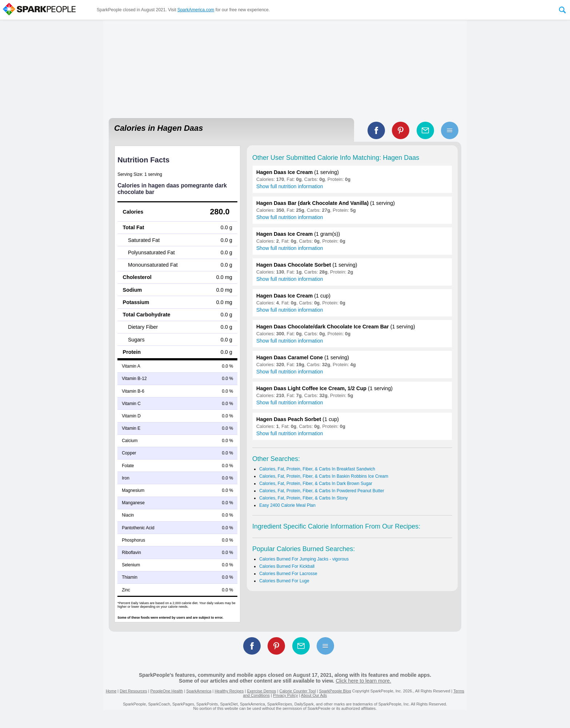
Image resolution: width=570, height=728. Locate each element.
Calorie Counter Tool (298, 691)
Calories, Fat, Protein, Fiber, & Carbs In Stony (303, 498)
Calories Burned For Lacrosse (288, 574)
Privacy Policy (285, 695)
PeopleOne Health (166, 691)
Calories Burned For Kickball (287, 566)
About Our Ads (314, 695)
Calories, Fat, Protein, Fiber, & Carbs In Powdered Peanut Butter (322, 491)
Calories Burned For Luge (284, 581)
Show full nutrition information (290, 186)
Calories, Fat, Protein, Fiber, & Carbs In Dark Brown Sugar (316, 484)
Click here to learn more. (363, 681)
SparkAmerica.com (196, 10)
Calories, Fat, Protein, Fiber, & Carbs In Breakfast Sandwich (317, 469)
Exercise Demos (261, 691)
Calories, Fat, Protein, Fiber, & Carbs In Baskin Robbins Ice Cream (324, 476)
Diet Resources (133, 691)
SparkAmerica (199, 691)
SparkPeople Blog (335, 691)
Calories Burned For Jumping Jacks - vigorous (304, 559)
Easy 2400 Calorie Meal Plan (287, 505)
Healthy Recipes (229, 691)
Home (111, 691)
